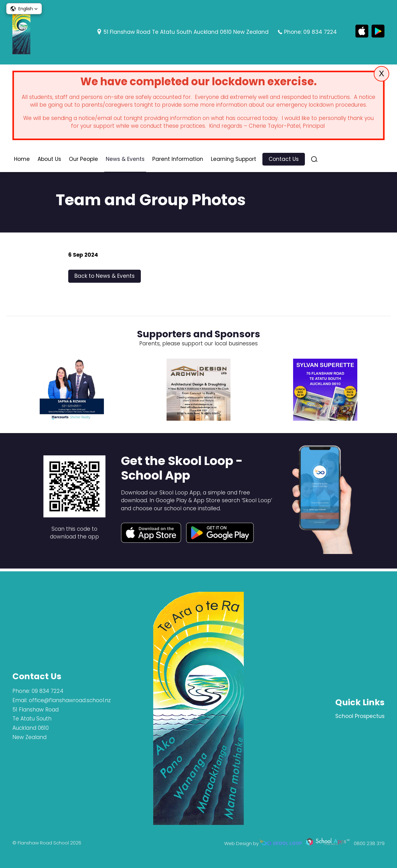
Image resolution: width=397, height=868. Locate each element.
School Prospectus (360, 716)
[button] (24, 9)
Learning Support (234, 160)
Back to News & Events (105, 278)
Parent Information (178, 160)
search (314, 160)
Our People (83, 160)
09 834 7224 (320, 32)
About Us (49, 160)
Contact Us (284, 160)
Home (22, 160)
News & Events (125, 160)
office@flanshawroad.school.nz (70, 700)
